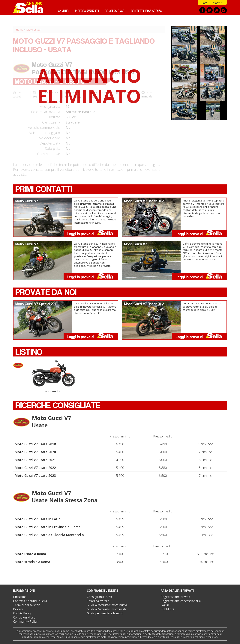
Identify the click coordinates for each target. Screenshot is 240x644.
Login (204, 3)
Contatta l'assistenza (146, 11)
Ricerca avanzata (87, 11)
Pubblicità (167, 609)
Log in (165, 605)
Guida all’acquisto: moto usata (107, 609)
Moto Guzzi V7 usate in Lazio (38, 519)
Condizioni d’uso (24, 617)
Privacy (18, 609)
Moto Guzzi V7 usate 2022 (35, 468)
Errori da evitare (98, 601)
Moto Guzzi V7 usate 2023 (35, 476)
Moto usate (33, 30)
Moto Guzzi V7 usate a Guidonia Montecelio (49, 535)
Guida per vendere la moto (105, 613)
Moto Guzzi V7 (53, 377)
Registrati (218, 3)
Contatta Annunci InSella (30, 601)
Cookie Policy (22, 613)
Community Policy (25, 622)
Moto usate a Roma (30, 554)
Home (20, 30)
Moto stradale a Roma (32, 562)
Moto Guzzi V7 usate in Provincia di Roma (48, 527)
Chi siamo (20, 597)
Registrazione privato (175, 597)
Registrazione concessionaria (181, 601)
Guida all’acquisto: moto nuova (107, 605)
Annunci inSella (31, 7)
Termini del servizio (27, 605)
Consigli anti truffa (99, 597)
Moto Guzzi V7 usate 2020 (35, 452)
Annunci (64, 11)
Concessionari (115, 11)
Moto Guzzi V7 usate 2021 (35, 460)
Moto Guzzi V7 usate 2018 (35, 444)
